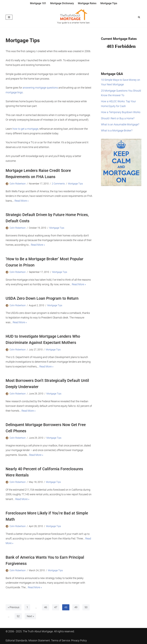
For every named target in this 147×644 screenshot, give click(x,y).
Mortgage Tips (109, 3)
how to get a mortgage (25, 129)
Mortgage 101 (38, 3)
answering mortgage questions (40, 88)
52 (18, 616)
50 (86, 607)
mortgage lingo (14, 92)
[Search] (139, 17)
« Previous (14, 607)
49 (76, 607)
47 (56, 607)
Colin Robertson (18, 184)
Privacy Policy (79, 640)
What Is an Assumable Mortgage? (120, 124)
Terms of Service (61, 640)
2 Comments (58, 184)
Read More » (22, 201)
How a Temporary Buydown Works (121, 112)
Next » (30, 616)
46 (46, 607)
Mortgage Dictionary (62, 3)
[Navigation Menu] (9, 17)
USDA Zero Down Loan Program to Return (42, 298)
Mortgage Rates (87, 3)
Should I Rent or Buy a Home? (118, 118)
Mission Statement (39, 640)
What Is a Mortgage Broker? (117, 130)
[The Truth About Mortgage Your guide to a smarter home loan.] (74, 17)
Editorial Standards (16, 640)
